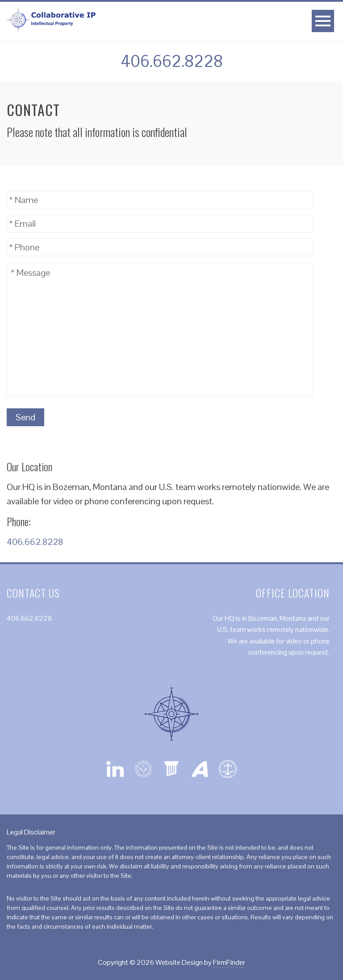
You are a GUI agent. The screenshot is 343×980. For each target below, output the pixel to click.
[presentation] (245, 418)
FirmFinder (229, 962)
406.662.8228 (172, 61)
